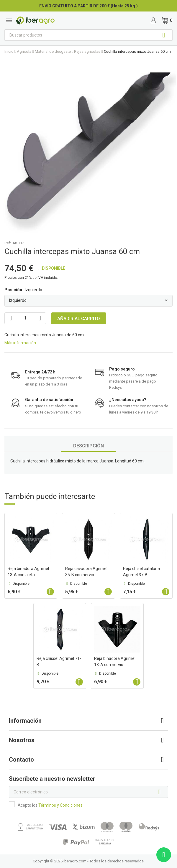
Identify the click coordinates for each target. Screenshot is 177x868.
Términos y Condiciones (60, 805)
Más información (20, 343)
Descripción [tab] (88, 446)
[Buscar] (88, 35)
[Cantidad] (25, 318)
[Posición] (88, 301)
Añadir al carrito (79, 319)
